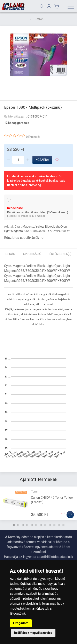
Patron (39, 19)
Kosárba (42, 160)
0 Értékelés (33, 137)
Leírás (10, 254)
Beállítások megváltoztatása (33, 633)
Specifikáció (32, 254)
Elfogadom (21, 623)
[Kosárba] (70, 514)
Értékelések (60, 254)
